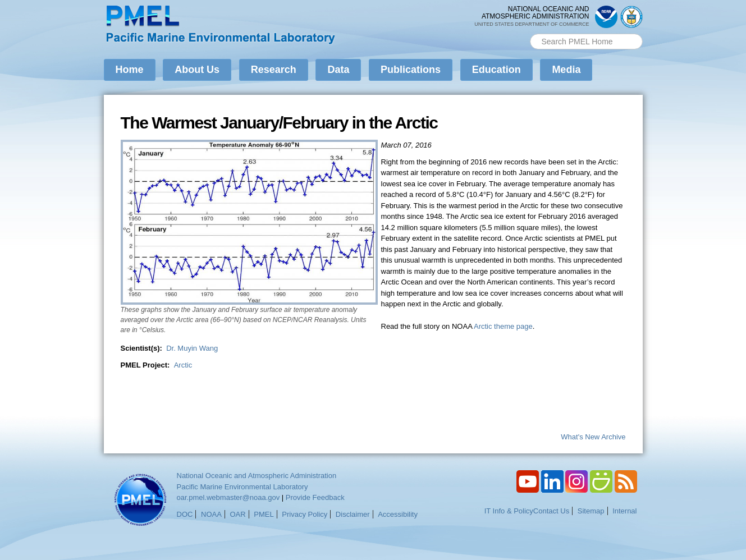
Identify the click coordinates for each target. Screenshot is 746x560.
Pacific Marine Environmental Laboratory (242, 487)
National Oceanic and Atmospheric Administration (257, 476)
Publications (411, 70)
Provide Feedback (315, 497)
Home (130, 70)
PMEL (264, 514)
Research (274, 70)
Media (566, 70)
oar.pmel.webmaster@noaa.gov (228, 497)
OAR (237, 514)
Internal (624, 511)
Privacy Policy (305, 514)
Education (496, 70)
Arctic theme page (503, 326)
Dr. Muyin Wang (192, 348)
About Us (197, 70)
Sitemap (591, 511)
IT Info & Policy (509, 511)
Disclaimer (353, 514)
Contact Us (551, 511)
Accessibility (398, 514)
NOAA (211, 514)
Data (338, 70)
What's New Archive (593, 437)
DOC (185, 514)
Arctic (183, 365)
